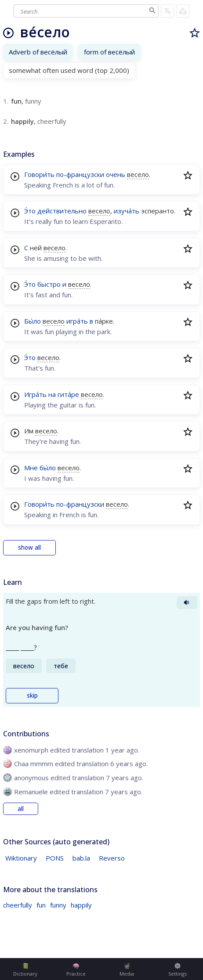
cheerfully (18, 905)
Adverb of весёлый (38, 52)
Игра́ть (35, 394)
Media (127, 970)
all (21, 809)
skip (32, 695)
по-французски (80, 174)
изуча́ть (127, 211)
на (52, 394)
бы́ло (48, 468)
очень (116, 174)
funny (58, 905)
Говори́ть (39, 174)
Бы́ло (33, 321)
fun (41, 905)
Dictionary (25, 970)
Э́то (30, 211)
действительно (62, 211)
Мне (31, 468)
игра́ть (77, 321)
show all (29, 548)
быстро (49, 284)
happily (81, 905)
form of (109, 52)
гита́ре (68, 394)
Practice (76, 970)
